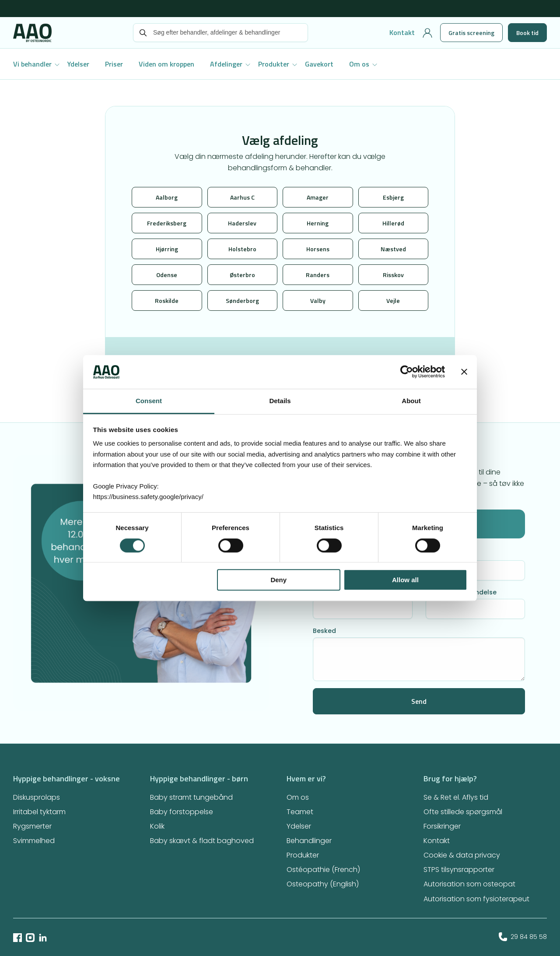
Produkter (274, 64)
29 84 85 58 (523, 937)
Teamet (300, 812)
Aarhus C (242, 197)
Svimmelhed (34, 841)
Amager (318, 197)
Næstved (393, 249)
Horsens (318, 249)
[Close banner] (464, 372)
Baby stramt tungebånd (191, 797)
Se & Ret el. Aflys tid (456, 797)
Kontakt (402, 32)
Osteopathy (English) (323, 884)
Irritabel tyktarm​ (39, 812)
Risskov (393, 275)
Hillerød (393, 223)
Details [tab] (280, 401)
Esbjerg (393, 197)
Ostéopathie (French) (323, 870)
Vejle (393, 301)
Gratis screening (471, 33)
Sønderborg (242, 301)
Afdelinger (226, 64)
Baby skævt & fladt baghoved (202, 841)
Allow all (405, 580)
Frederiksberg (167, 223)
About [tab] (411, 401)
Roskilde (167, 301)
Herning (318, 223)
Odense (167, 275)
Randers (318, 275)
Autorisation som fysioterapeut (476, 899)
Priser (114, 64)
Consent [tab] (149, 401)
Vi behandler (32, 64)
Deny (278, 580)
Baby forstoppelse (182, 812)
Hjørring (167, 249)
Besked (324, 631)
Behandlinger (309, 841)
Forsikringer (442, 826)
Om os (359, 64)
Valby (318, 301)
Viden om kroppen (166, 64)
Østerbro (242, 275)
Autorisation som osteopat (469, 884)
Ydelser (78, 64)
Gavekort (319, 64)
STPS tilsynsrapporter (459, 870)
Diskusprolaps (37, 797)
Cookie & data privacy (462, 855)
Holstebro (242, 249)
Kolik (157, 826)
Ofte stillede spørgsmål (463, 812)
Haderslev (242, 223)
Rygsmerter (32, 826)
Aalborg (167, 197)
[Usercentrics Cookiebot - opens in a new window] (407, 372)
